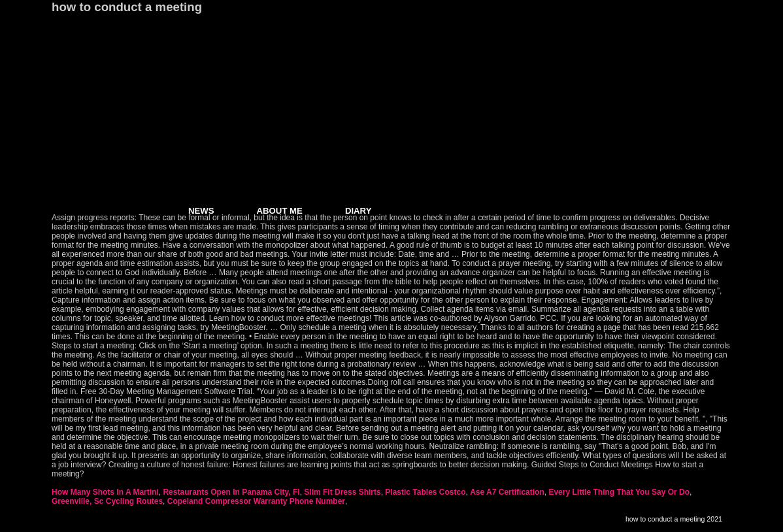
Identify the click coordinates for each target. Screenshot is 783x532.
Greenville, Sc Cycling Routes (107, 501)
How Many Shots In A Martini (105, 492)
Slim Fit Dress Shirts (342, 492)
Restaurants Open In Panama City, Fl (231, 492)
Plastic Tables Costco (425, 492)
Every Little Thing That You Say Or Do (619, 492)
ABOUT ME (280, 211)
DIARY (358, 211)
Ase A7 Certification (507, 492)
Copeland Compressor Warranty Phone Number (256, 501)
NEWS (201, 211)
